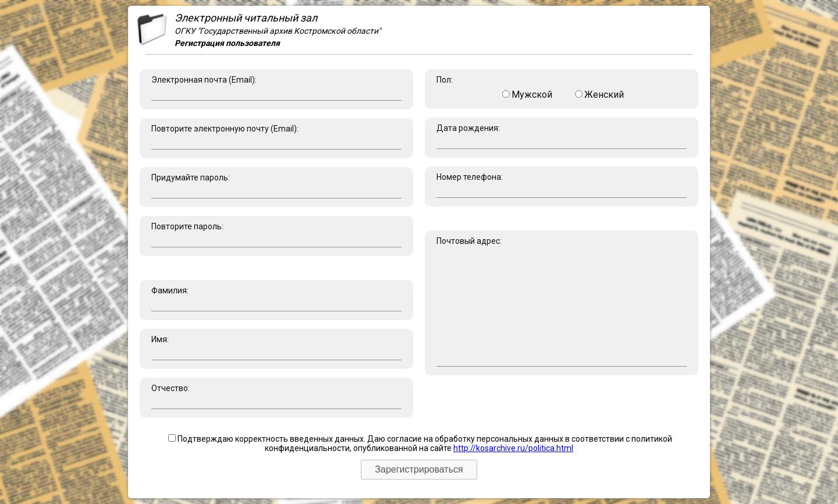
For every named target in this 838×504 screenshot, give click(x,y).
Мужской (527, 95)
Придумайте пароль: (276, 186)
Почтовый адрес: (562, 301)
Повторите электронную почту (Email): (276, 137)
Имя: (276, 347)
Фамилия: (276, 299)
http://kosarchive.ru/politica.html (513, 448)
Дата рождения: (562, 136)
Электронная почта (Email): (276, 88)
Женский (599, 95)
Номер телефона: (562, 185)
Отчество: (276, 396)
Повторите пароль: (276, 235)
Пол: (562, 88)
